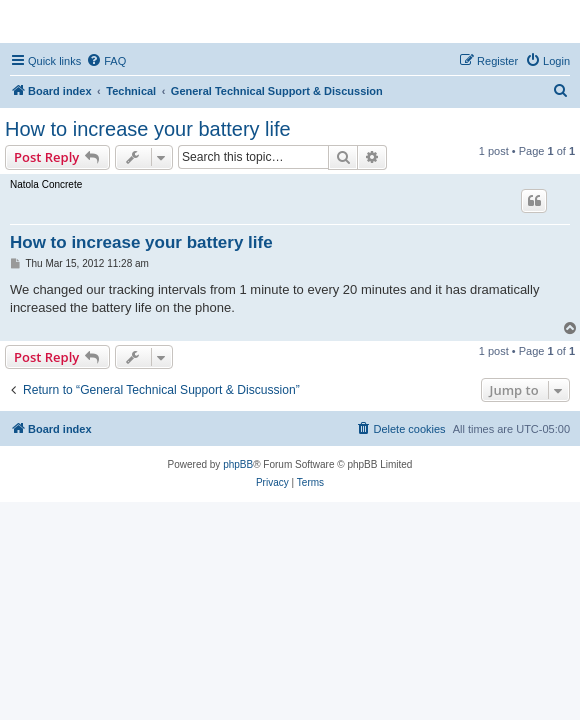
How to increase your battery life (148, 129)
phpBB (238, 464)
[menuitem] (106, 61)
